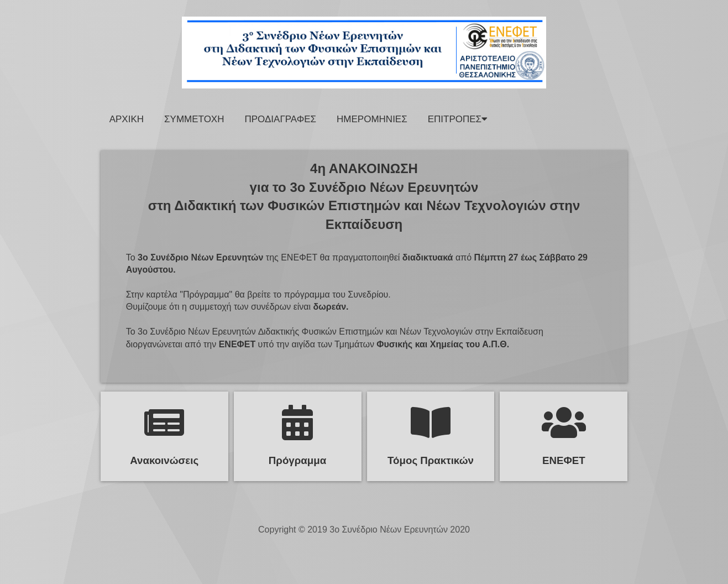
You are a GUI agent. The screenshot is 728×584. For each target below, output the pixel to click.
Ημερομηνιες (372, 119)
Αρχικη (127, 119)
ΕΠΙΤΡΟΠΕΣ (458, 119)
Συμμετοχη (194, 119)
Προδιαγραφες (280, 119)
